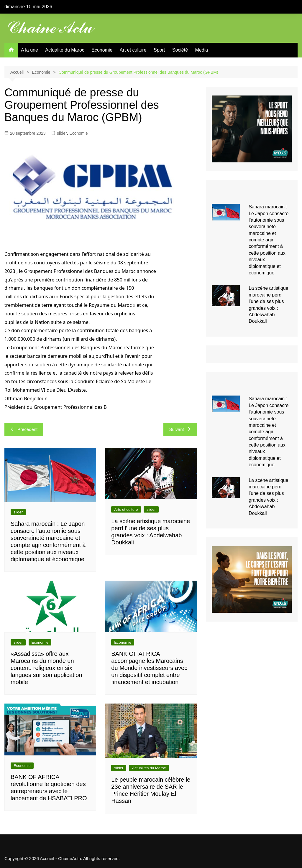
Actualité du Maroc (65, 50)
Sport (159, 50)
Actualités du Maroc (149, 768)
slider (62, 133)
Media (202, 50)
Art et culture (133, 50)
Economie (102, 50)
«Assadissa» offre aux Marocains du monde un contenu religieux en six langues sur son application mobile (46, 668)
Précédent (24, 429)
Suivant (180, 429)
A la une (29, 50)
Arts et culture (126, 509)
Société (180, 50)
